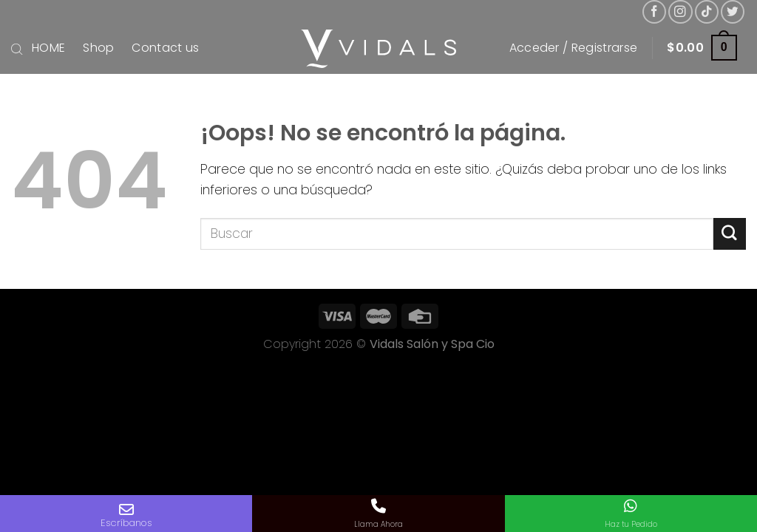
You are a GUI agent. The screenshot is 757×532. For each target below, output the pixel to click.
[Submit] (730, 234)
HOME (48, 48)
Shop (98, 48)
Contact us (165, 48)
